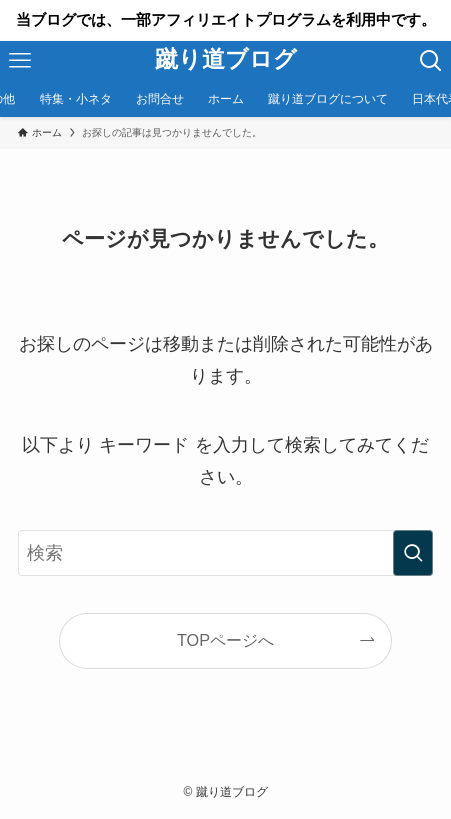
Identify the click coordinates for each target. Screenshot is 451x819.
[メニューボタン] (20, 61)
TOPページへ (225, 640)
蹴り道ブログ (226, 60)
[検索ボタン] (431, 61)
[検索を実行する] (413, 553)
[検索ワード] (225, 553)
